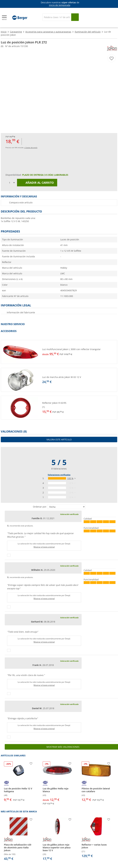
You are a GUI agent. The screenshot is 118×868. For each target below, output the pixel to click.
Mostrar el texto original (44, 547)
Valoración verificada (69, 514)
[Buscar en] (57, 17)
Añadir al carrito (37, 183)
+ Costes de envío (31, 148)
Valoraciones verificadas (59, 475)
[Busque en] (75, 17)
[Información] (60, 4)
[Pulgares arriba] (9, 555)
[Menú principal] (5, 18)
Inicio (4, 32)
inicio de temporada (60, 5)
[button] (59, 352)
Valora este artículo (59, 440)
